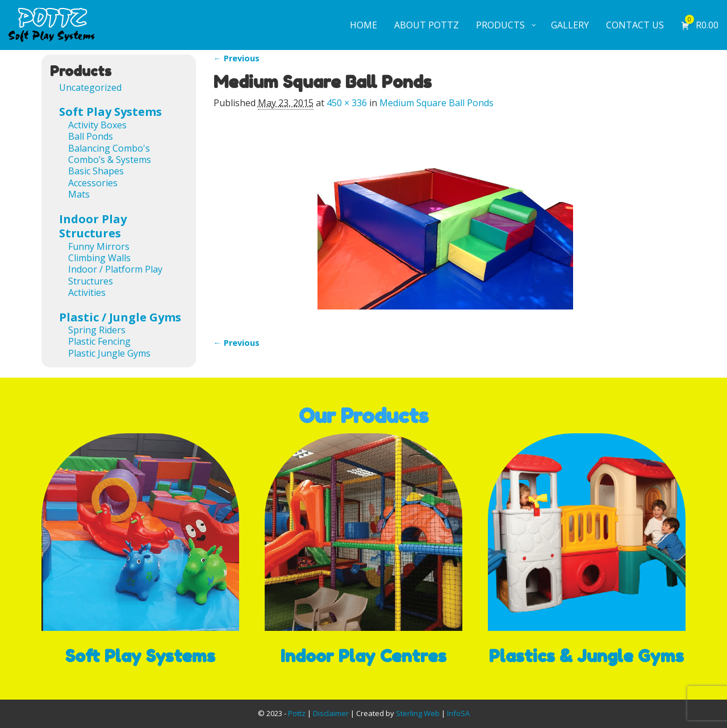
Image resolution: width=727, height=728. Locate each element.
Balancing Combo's (109, 148)
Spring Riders (97, 330)
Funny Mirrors (99, 246)
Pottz (297, 713)
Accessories (93, 183)
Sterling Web (418, 713)
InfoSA (458, 713)
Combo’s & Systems (110, 160)
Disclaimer (331, 713)
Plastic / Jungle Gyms (120, 317)
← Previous (237, 58)
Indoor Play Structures (93, 226)
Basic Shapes (96, 171)
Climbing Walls (99, 258)
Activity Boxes (97, 125)
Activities (87, 292)
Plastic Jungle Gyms (109, 353)
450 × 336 (347, 103)
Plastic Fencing (99, 341)
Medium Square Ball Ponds (436, 103)
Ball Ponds (91, 136)
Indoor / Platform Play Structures (115, 275)
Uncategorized (90, 87)
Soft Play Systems (110, 112)
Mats (79, 194)
